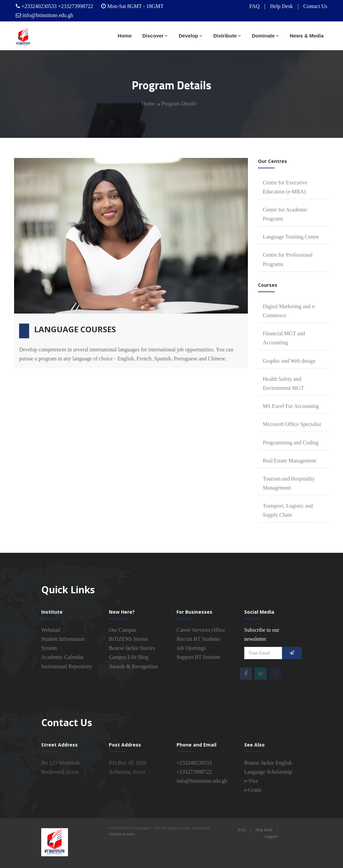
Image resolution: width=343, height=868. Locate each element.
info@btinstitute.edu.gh (48, 15)
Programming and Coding (291, 443)
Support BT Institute (198, 657)
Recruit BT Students (198, 639)
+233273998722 (194, 772)
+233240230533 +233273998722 (57, 6)
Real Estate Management (290, 461)
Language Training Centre (291, 237)
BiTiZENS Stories (128, 639)
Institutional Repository (67, 666)
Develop (190, 36)
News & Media (307, 36)
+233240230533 (194, 763)
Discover (155, 36)
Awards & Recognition (133, 666)
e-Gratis (253, 790)
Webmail (51, 630)
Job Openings (191, 648)
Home (125, 36)
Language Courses (75, 329)
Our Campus (122, 630)
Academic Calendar (62, 657)
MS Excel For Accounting (291, 406)
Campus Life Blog (129, 657)
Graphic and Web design (289, 361)
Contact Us (315, 6)
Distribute (227, 36)
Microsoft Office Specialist (292, 424)
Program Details (179, 104)
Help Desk (281, 6)
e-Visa (251, 781)
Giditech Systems (122, 834)
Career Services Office (201, 630)
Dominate (265, 36)
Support (271, 837)
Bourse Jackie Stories (132, 648)
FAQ (254, 6)
